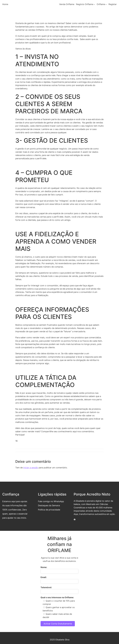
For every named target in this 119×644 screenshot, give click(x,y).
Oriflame (101, 4)
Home (5, 4)
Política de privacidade (49, 510)
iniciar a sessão (31, 468)
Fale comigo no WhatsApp (51, 501)
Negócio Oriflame (85, 4)
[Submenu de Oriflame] (106, 4)
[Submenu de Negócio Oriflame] (94, 4)
